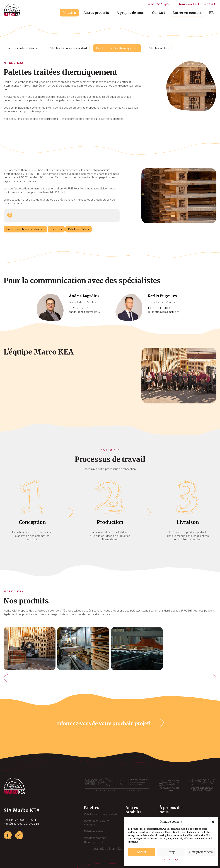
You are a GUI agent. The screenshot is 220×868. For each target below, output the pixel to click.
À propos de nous (130, 13)
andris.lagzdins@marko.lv (84, 312)
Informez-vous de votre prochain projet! (103, 723)
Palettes (69, 13)
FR (211, 13)
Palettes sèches (158, 48)
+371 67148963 (159, 4)
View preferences (201, 852)
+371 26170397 (80, 308)
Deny (171, 852)
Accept (142, 852)
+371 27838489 (159, 308)
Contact (159, 13)
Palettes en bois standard (23, 48)
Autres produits (96, 13)
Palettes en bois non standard (68, 48)
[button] (213, 822)
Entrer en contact (187, 13)
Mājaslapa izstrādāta (113, 849)
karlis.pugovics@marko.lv (163, 312)
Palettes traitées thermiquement (117, 48)
